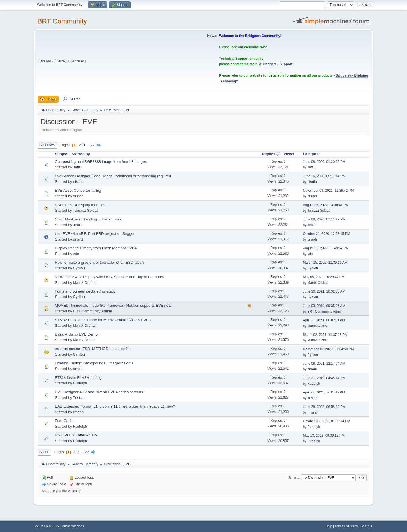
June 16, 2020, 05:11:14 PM (324, 176)
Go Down (47, 145)
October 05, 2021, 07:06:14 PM (327, 421)
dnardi (78, 239)
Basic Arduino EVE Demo (76, 334)
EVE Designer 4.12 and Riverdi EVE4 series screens (99, 392)
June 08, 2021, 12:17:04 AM (324, 364)
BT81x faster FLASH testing (78, 378)
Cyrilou (79, 268)
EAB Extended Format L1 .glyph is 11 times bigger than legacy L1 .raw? (115, 406)
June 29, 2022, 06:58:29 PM (324, 407)
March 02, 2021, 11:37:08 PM (325, 335)
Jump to (294, 477)
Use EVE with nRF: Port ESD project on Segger (95, 234)
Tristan (79, 398)
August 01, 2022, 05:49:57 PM (326, 248)
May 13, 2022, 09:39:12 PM (324, 436)
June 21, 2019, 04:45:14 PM (324, 378)
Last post (311, 154)
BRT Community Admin (92, 311)
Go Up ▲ (367, 526)
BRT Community (62, 21)
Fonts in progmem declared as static (85, 291)
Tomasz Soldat (85, 210)
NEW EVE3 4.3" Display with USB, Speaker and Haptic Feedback (110, 277)
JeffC (77, 167)
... (88, 145)
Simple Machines (72, 526)
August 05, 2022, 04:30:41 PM (326, 205)
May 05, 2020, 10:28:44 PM (324, 277)
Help (329, 526)
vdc (76, 254)
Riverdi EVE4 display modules (80, 205)
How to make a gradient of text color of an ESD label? (100, 262)
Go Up (44, 452)
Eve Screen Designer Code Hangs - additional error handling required (113, 176)
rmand (78, 412)
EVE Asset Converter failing (78, 190)
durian (78, 196)
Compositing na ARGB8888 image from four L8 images (101, 162)
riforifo (78, 182)
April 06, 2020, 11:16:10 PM (324, 320)
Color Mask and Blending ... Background (89, 219)
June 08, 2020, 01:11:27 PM (324, 219)
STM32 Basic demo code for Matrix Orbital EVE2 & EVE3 (103, 320)
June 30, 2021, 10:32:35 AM (324, 291)
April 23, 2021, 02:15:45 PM (324, 392)
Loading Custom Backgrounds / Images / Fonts (94, 363)
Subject (62, 154)
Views (289, 154)
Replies (271, 154)
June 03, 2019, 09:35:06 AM (324, 306)
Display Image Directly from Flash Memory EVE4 (96, 248)
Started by (81, 154)
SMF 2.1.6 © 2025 (46, 526)
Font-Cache (65, 421)
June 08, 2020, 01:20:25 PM (324, 162)
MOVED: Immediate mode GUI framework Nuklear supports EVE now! (114, 305)
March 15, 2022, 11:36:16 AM (325, 263)
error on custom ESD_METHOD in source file (93, 349)
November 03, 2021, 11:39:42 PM (328, 191)
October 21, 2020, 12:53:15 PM (327, 234)
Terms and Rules (346, 526)
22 (93, 145)
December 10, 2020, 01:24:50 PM (328, 349)
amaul (78, 369)
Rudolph (80, 383)
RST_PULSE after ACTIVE (77, 435)
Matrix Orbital (84, 283)
